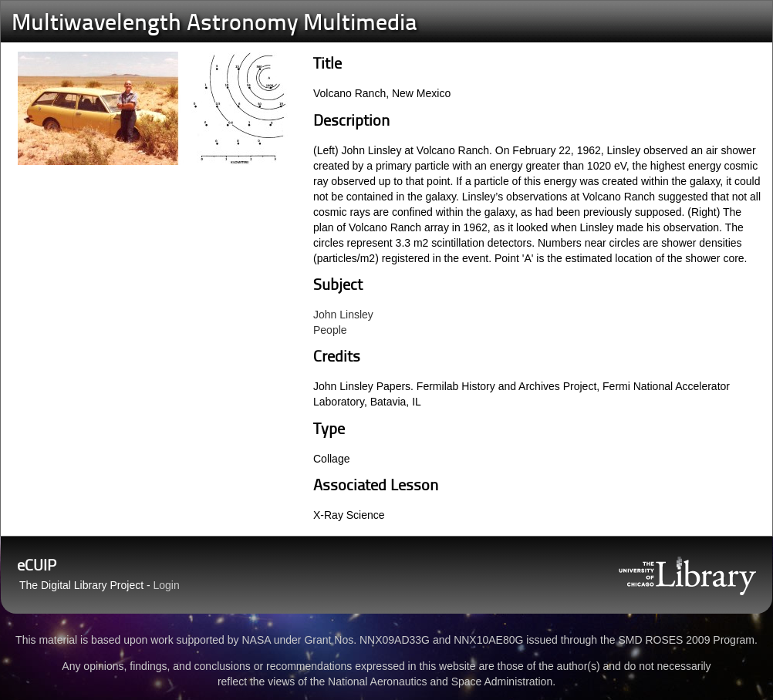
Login (167, 585)
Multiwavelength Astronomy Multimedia (214, 24)
